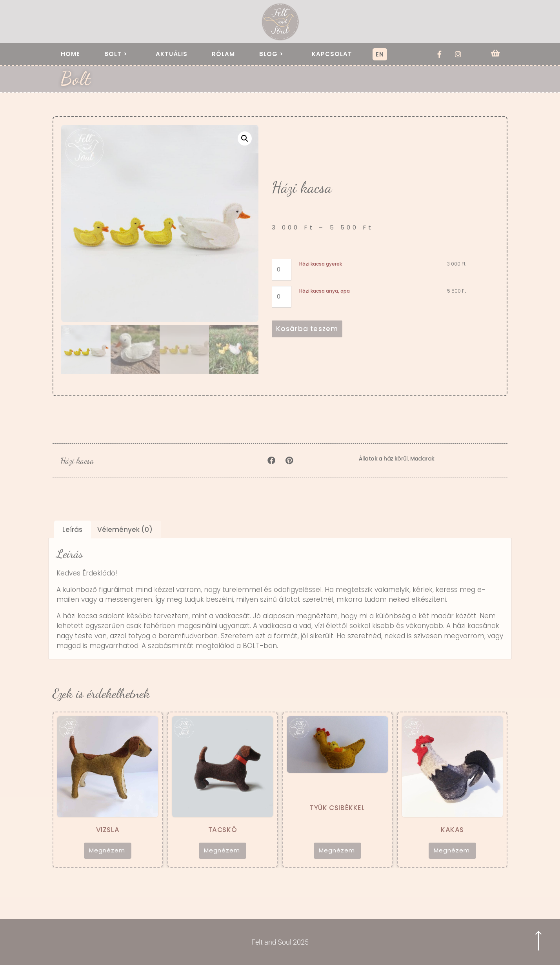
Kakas (452, 830)
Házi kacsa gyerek (321, 264)
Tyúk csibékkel (337, 808)
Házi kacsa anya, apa (325, 291)
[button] (245, 138)
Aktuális (172, 54)
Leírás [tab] (72, 530)
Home (70, 54)
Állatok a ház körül (383, 459)
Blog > (273, 54)
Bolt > (118, 54)
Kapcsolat (332, 54)
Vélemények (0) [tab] (125, 530)
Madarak (422, 459)
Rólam (223, 54)
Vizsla (108, 830)
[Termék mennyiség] (282, 270)
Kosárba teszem (307, 329)
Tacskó (223, 830)
